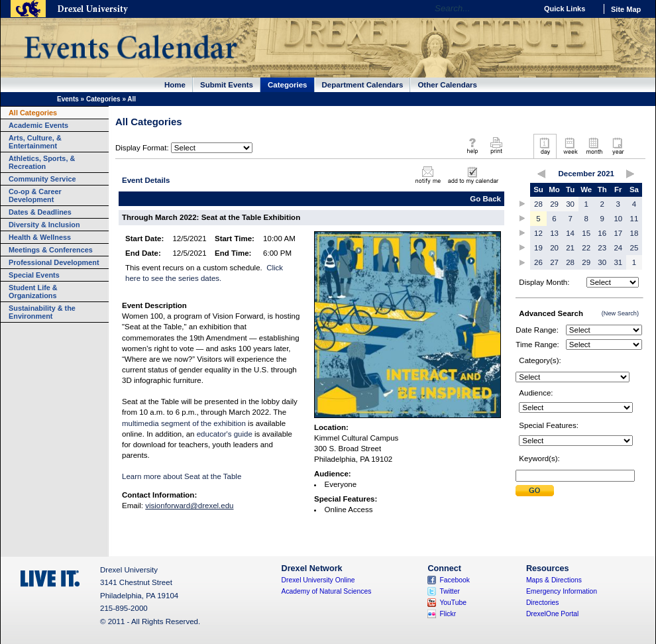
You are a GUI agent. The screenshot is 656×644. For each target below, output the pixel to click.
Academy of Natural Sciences (327, 591)
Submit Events (227, 85)
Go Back (485, 199)
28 (538, 204)
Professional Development (54, 262)
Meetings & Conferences (51, 250)
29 (554, 204)
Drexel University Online (318, 580)
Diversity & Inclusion (44, 225)
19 (538, 248)
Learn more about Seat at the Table (182, 476)
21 (570, 248)
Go (523, 9)
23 (602, 248)
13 (554, 233)
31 (618, 262)
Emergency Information (562, 591)
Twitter (450, 591)
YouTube (453, 603)
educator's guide (225, 434)
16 (602, 233)
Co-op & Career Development (35, 195)
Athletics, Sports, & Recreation (42, 162)
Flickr (448, 614)
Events (68, 99)
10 (618, 219)
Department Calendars (363, 85)
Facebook (455, 580)
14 (570, 233)
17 (618, 233)
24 (618, 248)
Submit (535, 491)
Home (175, 85)
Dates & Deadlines (40, 212)
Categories (288, 85)
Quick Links (565, 9)
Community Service (42, 179)
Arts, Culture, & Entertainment (35, 142)
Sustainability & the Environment (42, 312)
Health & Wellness (40, 237)
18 (634, 233)
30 (570, 204)
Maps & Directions (554, 580)
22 (586, 248)
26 (538, 262)
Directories (543, 603)
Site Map (626, 9)
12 (538, 233)
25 (634, 248)
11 (634, 219)
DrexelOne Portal (552, 614)
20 (554, 248)
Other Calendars (447, 85)
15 (586, 233)
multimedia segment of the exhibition (184, 423)
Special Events (34, 275)
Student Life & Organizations (33, 292)
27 (554, 262)
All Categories (33, 113)
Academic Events (38, 125)
